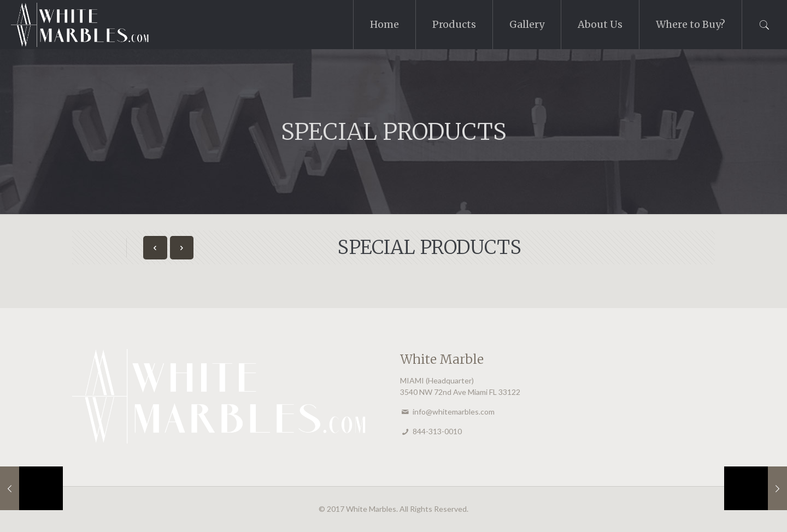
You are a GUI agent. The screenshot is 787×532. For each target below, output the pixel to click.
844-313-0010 (437, 431)
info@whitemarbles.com (454, 412)
